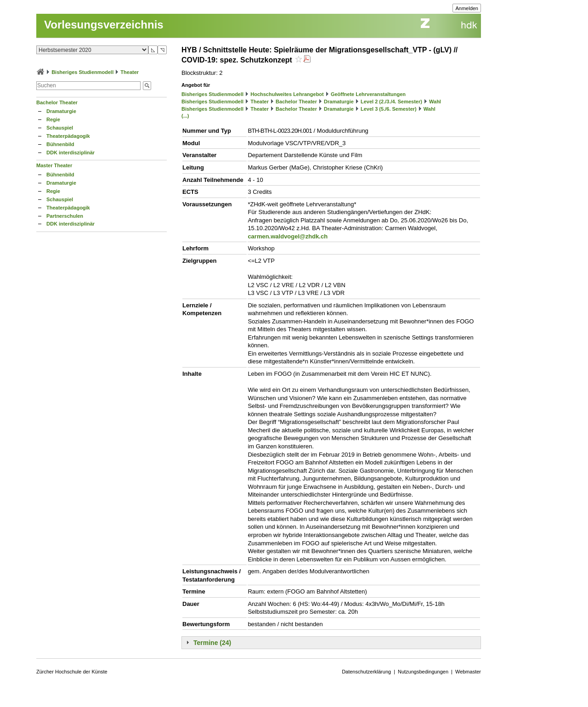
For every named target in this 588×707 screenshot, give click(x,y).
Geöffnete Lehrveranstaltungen (368, 94)
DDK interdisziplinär (71, 153)
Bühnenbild (60, 144)
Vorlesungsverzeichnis (104, 25)
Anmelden (467, 8)
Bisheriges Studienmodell (82, 72)
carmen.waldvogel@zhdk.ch (288, 236)
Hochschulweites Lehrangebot (287, 94)
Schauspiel (60, 128)
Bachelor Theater (57, 102)
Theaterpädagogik (68, 136)
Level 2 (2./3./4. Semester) (391, 102)
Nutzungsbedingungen (423, 672)
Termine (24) (212, 643)
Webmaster (468, 672)
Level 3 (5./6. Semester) (389, 109)
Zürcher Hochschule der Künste (72, 672)
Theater (130, 72)
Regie (53, 119)
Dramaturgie (61, 111)
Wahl (435, 102)
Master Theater (54, 165)
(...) (185, 116)
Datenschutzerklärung (366, 672)
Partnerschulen (65, 216)
